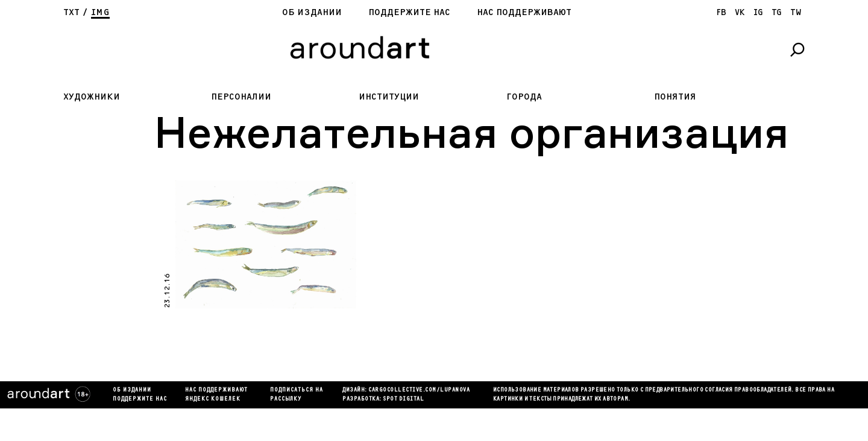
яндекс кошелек (213, 399)
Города (524, 97)
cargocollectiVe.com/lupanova (419, 390)
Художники (92, 97)
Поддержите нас (409, 12)
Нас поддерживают (524, 12)
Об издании (312, 12)
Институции (389, 97)
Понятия (675, 97)
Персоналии (241, 97)
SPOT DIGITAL (403, 399)
